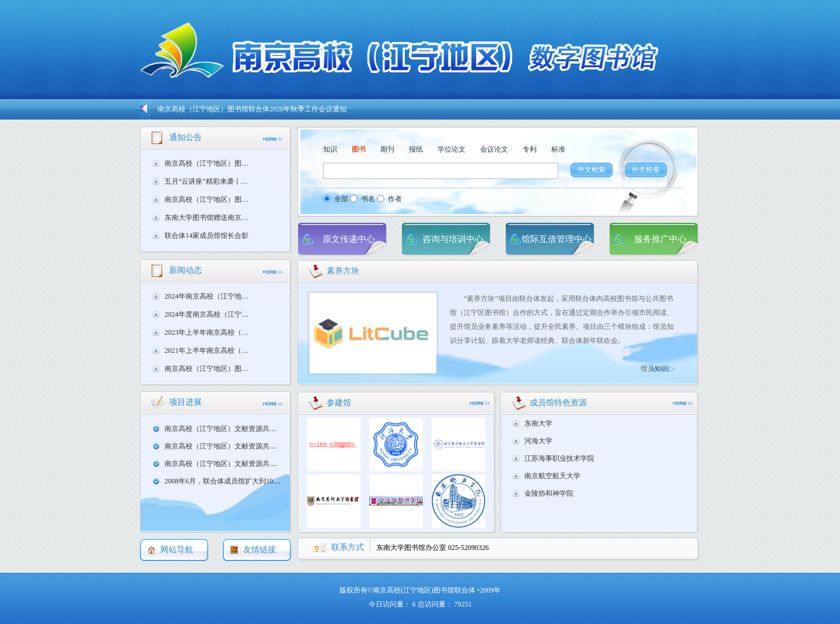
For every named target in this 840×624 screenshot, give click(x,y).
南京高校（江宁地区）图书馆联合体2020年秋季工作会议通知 (252, 109)
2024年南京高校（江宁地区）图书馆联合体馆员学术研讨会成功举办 (209, 296)
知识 (330, 149)
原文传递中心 (349, 239)
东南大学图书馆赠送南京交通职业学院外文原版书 (209, 218)
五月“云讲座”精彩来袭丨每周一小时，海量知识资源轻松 (209, 181)
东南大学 (538, 423)
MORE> (663, 369)
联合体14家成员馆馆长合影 (206, 236)
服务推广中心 (660, 239)
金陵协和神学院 (549, 493)
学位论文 (452, 149)
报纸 (416, 149)
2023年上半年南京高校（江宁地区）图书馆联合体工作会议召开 (209, 332)
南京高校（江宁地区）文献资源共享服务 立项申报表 (246, 464)
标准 (558, 149)
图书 (359, 149)
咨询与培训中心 (453, 239)
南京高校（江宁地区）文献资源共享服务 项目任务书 (246, 446)
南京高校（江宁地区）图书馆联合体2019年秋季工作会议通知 (209, 199)
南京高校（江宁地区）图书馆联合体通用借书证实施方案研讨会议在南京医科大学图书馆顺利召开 (209, 369)
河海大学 (538, 441)
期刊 (387, 149)
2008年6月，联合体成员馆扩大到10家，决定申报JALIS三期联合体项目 (273, 481)
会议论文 (494, 149)
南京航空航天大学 (552, 476)
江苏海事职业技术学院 (559, 458)
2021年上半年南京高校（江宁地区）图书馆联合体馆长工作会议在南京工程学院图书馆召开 (209, 350)
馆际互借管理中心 (556, 239)
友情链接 (260, 550)
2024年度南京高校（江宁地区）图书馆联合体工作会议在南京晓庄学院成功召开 (209, 314)
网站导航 (177, 550)
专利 (530, 149)
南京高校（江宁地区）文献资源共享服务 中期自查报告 (249, 429)
